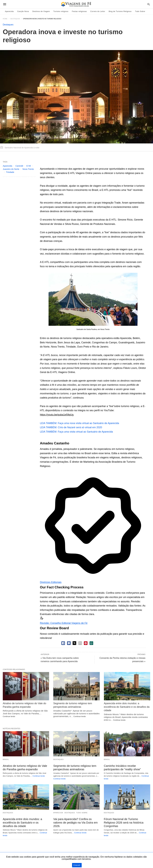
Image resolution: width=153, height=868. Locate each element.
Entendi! (77, 865)
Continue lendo (9, 716)
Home (5, 19)
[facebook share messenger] (69, 643)
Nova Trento (28, 169)
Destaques (15, 19)
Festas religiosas (79, 11)
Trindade (10, 172)
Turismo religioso (61, 11)
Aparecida (9, 11)
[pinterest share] (86, 643)
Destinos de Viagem (41, 11)
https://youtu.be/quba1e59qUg (57, 415)
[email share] (80, 643)
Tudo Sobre (140, 11)
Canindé (19, 166)
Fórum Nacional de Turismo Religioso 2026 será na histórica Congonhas (124, 823)
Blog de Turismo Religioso (120, 11)
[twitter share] (74, 643)
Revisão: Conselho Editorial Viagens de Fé (64, 623)
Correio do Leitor (98, 11)
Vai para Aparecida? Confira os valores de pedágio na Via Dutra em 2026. (75, 823)
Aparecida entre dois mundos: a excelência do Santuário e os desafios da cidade (127, 707)
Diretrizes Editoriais (51, 582)
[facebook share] (63, 643)
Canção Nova (23, 11)
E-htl (29, 166)
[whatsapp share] (91, 643)
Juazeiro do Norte (11, 169)
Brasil (6, 759)
